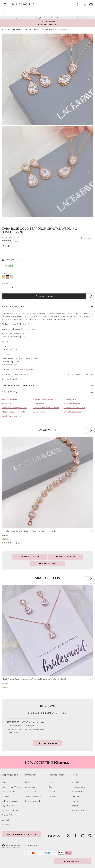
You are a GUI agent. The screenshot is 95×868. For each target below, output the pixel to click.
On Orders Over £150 (48, 23)
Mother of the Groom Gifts (13, 412)
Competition (54, 791)
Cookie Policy (8, 820)
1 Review (16, 241)
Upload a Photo (65, 557)
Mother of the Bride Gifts (74, 408)
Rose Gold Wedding (72, 403)
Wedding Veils (56, 18)
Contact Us (7, 782)
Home (4, 29)
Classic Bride (38, 403)
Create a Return (9, 791)
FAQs (28, 782)
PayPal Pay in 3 (8, 806)
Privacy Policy (8, 815)
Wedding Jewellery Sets (43, 399)
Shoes (4, 18)
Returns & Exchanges (11, 801)
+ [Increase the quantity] (13, 288)
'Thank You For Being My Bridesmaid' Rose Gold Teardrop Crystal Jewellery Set (35, 679)
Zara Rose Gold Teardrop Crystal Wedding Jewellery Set (46, 29)
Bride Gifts (7, 403)
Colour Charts (31, 791)
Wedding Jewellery (40, 18)
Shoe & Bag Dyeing (33, 796)
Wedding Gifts (70, 399)
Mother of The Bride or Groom (46, 408)
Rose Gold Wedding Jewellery (14, 408)
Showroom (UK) (78, 791)
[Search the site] (51, 11)
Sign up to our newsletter (21, 834)
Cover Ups (81, 18)
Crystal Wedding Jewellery (75, 412)
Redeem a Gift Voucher (12, 787)
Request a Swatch (33, 801)
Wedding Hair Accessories (20, 18)
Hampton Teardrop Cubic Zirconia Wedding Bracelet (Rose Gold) (29, 531)
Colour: (5, 273)
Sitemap (5, 825)
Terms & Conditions (10, 810)
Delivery (5, 796)
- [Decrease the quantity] (4, 288)
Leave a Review (48, 564)
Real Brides (53, 782)
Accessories (69, 18)
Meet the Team (78, 787)
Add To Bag (44, 296)
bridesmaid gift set (25, 369)
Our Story (76, 796)
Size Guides (30, 787)
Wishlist (52, 796)
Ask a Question (86, 238)
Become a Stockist (80, 810)
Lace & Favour (39, 412)
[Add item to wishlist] (90, 296)
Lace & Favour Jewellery (12, 416)
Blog (50, 787)
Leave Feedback (73, 861)
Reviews (75, 801)
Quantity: (5, 283)
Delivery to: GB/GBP (13, 260)
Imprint (75, 806)
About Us (76, 782)
